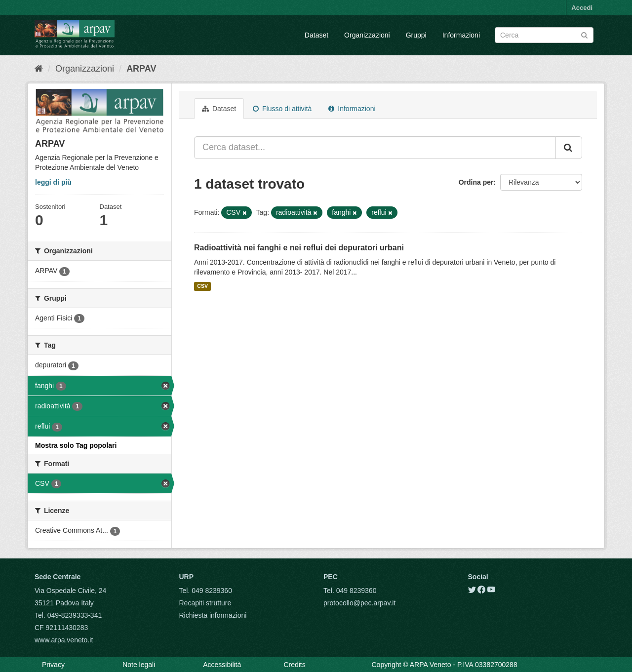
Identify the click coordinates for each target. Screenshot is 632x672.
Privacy (53, 665)
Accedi (582, 8)
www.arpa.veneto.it (64, 640)
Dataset (316, 35)
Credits (294, 665)
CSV (202, 286)
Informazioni (461, 35)
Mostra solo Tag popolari (76, 445)
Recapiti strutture (205, 603)
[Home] (39, 69)
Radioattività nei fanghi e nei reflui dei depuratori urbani (299, 248)
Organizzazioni (367, 35)
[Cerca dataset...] (375, 148)
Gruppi (416, 35)
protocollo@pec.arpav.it (359, 603)
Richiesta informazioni (213, 615)
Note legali (139, 665)
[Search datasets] (544, 35)
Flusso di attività (282, 109)
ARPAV (141, 69)
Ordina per (476, 182)
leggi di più (53, 182)
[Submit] (584, 34)
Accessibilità (222, 665)
